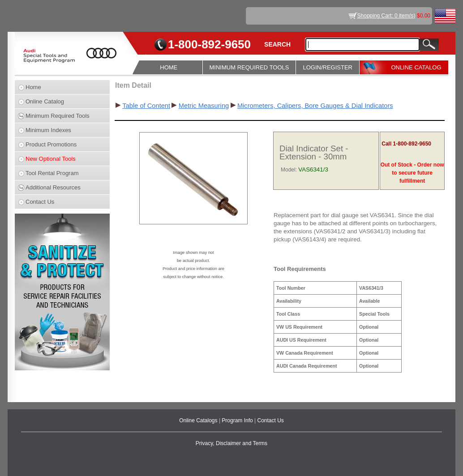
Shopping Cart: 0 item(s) (386, 16)
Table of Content (146, 106)
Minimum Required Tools (58, 116)
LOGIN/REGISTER (328, 67)
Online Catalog (45, 101)
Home (33, 87)
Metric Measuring (204, 106)
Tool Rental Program (52, 173)
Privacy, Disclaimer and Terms (231, 443)
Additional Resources (53, 187)
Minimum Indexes (48, 130)
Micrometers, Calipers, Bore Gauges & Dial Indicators (315, 106)
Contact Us (40, 202)
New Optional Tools (51, 159)
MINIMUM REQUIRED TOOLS (249, 67)
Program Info (238, 420)
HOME (169, 67)
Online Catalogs (199, 420)
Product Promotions (51, 144)
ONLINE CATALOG (416, 67)
